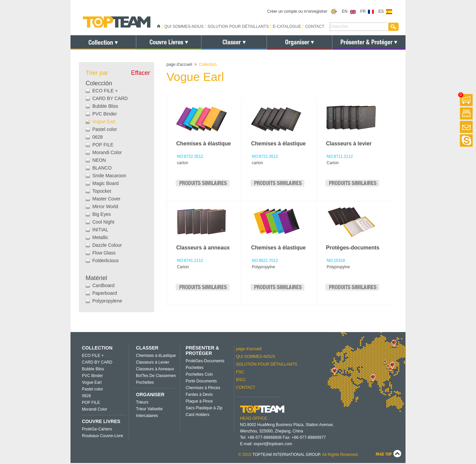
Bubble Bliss (105, 106)
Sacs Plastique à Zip (204, 408)
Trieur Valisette (149, 409)
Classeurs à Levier (153, 362)
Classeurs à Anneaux (155, 369)
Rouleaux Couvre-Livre (103, 436)
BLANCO (102, 168)
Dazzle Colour (107, 245)
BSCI (241, 380)
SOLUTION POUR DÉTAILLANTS (238, 27)
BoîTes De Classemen (156, 376)
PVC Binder (105, 114)
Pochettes (145, 382)
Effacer (140, 73)
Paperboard (105, 293)
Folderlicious (106, 261)
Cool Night (103, 222)
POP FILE (103, 145)
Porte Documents (201, 381)
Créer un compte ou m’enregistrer (302, 11)
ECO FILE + (105, 91)
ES (385, 11)
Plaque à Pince (199, 401)
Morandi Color (107, 152)
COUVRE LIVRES (101, 421)
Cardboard (103, 285)
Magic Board (106, 183)
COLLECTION (97, 348)
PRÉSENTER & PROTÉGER (202, 351)
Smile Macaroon (109, 176)
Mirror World (105, 206)
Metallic (100, 237)
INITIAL (100, 230)
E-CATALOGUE (287, 27)
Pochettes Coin (199, 374)
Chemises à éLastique (156, 356)
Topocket (102, 191)
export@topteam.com (273, 444)
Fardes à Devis (199, 395)
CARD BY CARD (110, 98)
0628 (98, 137)
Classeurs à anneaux (203, 248)
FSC (240, 372)
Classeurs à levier (349, 144)
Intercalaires (147, 416)
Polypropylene (107, 301)
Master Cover (106, 199)
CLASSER (147, 348)
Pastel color (105, 129)
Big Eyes (102, 214)
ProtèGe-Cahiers (97, 429)
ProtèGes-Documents (205, 361)
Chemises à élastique (204, 144)
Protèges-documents (353, 248)
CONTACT (315, 27)
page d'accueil (179, 64)
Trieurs (142, 402)
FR (367, 11)
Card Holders (198, 415)
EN (349, 11)
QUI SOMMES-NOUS (184, 27)
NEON (99, 160)
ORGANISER (150, 395)
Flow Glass (104, 253)
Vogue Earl (104, 122)
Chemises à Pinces (203, 388)
